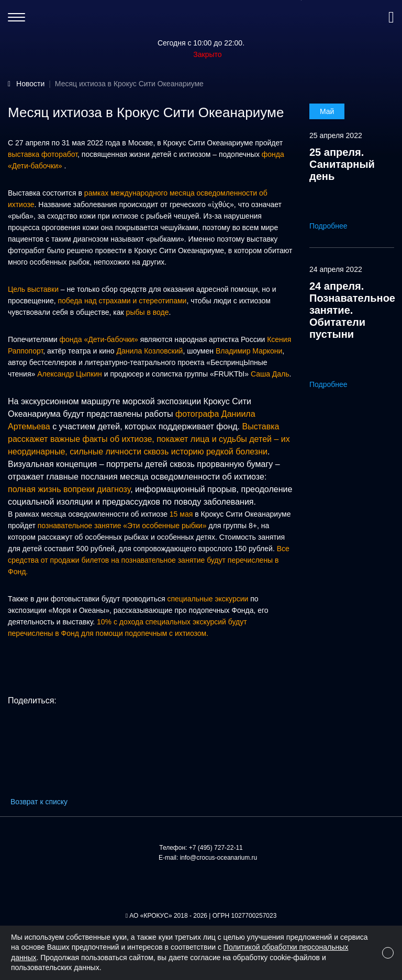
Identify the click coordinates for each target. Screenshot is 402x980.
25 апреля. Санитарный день (342, 164)
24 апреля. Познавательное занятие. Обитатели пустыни (352, 310)
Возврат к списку (39, 802)
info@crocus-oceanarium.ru (219, 858)
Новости (30, 84)
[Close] (388, 953)
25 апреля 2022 (336, 135)
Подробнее (336, 226)
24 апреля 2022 (336, 269)
